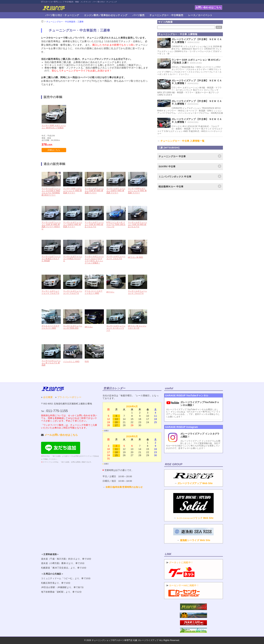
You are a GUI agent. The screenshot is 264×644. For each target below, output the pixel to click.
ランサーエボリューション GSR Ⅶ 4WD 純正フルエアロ (94, 224)
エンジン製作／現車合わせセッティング (106, 15)
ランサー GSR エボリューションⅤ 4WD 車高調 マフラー (72, 191)
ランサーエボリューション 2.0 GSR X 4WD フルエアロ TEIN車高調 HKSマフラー (51, 192)
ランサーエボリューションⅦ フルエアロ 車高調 (51, 363)
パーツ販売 (139, 15)
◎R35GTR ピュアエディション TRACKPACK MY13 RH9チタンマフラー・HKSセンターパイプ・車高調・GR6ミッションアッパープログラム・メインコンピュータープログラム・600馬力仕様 (190, 111)
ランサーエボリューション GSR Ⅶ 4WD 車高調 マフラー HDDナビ (51, 226)
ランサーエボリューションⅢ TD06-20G (73, 327)
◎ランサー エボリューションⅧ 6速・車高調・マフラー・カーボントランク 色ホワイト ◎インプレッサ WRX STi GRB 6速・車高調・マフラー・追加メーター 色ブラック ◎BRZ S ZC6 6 (189, 91)
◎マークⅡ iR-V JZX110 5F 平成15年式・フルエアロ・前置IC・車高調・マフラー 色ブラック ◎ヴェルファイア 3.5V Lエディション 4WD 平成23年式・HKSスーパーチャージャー (190, 130)
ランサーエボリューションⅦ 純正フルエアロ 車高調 (51, 258)
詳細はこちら (54, 150)
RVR (87, 361)
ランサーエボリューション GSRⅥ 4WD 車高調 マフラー (116, 191)
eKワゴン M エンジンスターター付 (137, 327)
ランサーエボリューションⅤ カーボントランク (116, 328)
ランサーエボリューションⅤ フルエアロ (116, 257)
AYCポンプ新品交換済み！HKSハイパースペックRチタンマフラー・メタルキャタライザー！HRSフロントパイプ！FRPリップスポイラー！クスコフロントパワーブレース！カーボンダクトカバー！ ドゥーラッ (189, 71)
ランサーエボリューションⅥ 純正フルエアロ (73, 258)
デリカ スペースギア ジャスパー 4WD (50, 327)
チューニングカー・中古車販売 (166, 15)
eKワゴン (110, 292)
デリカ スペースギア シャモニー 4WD (94, 292)
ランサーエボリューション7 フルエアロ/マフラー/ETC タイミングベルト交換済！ (94, 260)
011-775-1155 (57, 411)
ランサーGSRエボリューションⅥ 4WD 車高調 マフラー (137, 191)
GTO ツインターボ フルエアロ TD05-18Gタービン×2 (116, 224)
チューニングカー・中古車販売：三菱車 (65, 22)
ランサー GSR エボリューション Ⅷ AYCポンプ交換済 (54, 126)
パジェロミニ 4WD (71, 361)
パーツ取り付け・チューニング (62, 15)
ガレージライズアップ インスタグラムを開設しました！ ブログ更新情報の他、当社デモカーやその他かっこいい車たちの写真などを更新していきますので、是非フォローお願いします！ (193, 445)
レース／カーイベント (200, 15)
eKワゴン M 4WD (135, 257)
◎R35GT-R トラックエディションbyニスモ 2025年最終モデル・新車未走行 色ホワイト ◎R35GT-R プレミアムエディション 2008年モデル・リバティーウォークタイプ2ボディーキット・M (189, 50)
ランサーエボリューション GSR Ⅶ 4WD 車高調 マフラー (94, 191)
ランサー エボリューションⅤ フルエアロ (50, 292)
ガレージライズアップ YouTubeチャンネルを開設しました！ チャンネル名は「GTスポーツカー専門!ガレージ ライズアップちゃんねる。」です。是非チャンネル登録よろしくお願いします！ (193, 413)
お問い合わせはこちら (209, 7)
